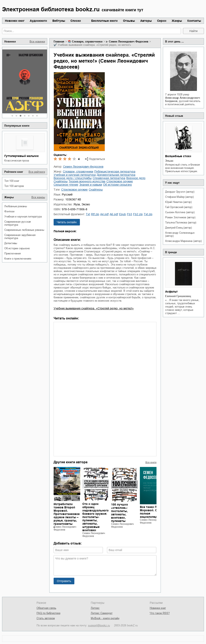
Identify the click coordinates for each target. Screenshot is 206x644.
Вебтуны (59, 21)
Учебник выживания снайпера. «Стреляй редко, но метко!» (94, 308)
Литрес (95, 608)
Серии (162, 21)
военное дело (136, 178)
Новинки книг (15, 21)
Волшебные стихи (178, 156)
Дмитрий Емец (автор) (178, 228)
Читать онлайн (67, 222)
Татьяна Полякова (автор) (181, 222)
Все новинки (37, 42)
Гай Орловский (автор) (179, 207)
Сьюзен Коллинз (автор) (180, 212)
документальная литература (116, 175)
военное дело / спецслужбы (73, 178)
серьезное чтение (66, 185)
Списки (76, 21)
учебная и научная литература (23, 217)
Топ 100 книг (12, 181)
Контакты (194, 21)
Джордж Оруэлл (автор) (180, 192)
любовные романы (16, 206)
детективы (11, 243)
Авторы (146, 21)
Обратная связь (46, 608)
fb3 (129, 214)
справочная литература (109, 178)
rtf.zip (95, 214)
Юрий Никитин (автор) (178, 202)
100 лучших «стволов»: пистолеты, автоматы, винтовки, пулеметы (120, 513)
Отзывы (129, 21)
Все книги (151, 462)
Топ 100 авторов (14, 186)
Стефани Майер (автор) (179, 197)
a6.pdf (114, 214)
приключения (13, 253)
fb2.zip (138, 214)
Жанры (177, 21)
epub (123, 214)
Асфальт (171, 292)
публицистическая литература (115, 172)
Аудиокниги (38, 21)
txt (88, 214)
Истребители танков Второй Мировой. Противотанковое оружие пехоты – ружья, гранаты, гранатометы (67, 514)
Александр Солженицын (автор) (180, 234)
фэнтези (9, 211)
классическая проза (17, 161)
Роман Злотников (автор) (180, 217)
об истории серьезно (17, 248)
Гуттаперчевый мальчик (21, 156)
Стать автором (46, 618)
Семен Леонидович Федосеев (129, 42)
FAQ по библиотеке (48, 613)
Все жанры (38, 197)
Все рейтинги (37, 172)
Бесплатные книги (104, 21)
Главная (59, 42)
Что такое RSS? (160, 613)
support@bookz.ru (99, 625)
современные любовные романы (24, 230)
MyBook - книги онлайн (105, 618)
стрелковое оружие (120, 181)
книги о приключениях (18, 259)
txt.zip (148, 214)
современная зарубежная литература (20, 237)
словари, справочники (87, 42)
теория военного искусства (87, 181)
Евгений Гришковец (178, 296)
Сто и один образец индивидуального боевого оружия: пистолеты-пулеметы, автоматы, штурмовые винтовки (96, 517)
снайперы (61, 181)
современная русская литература (18, 223)
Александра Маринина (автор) (183, 241)
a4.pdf (104, 214)
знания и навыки (91, 185)
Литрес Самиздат (102, 613)
